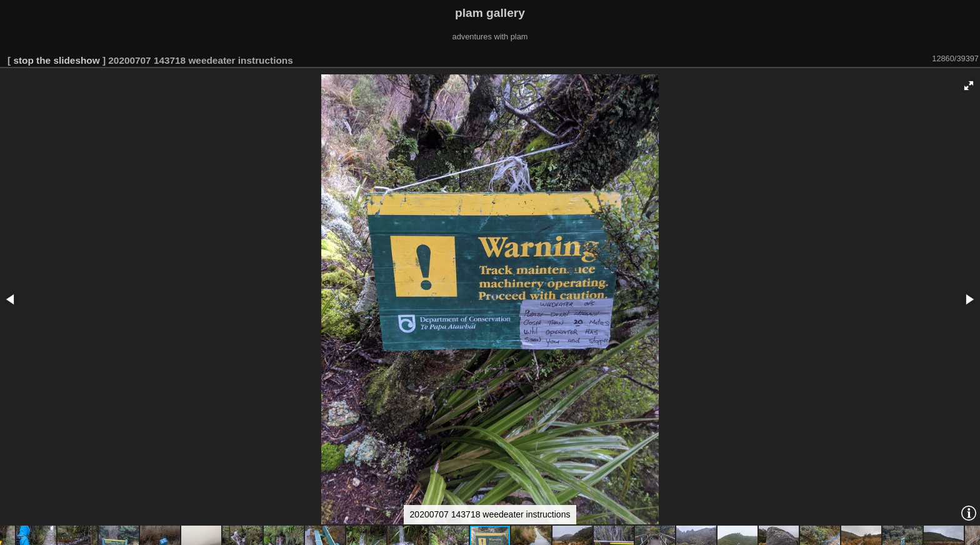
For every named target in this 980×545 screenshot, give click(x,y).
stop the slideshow (56, 60)
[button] (969, 86)
